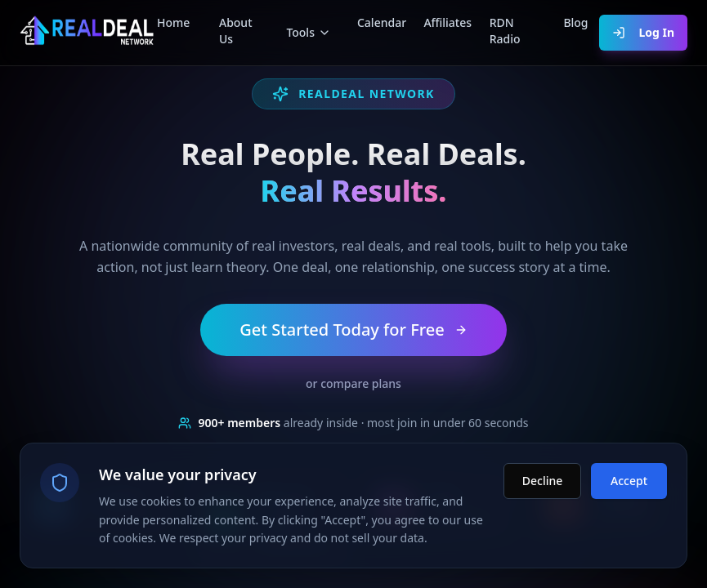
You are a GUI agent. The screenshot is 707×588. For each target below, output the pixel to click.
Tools (309, 32)
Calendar (377, 22)
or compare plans (353, 383)
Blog (575, 22)
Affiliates (443, 22)
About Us (236, 31)
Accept (629, 474)
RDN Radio (505, 31)
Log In (643, 32)
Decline (543, 474)
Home (173, 22)
